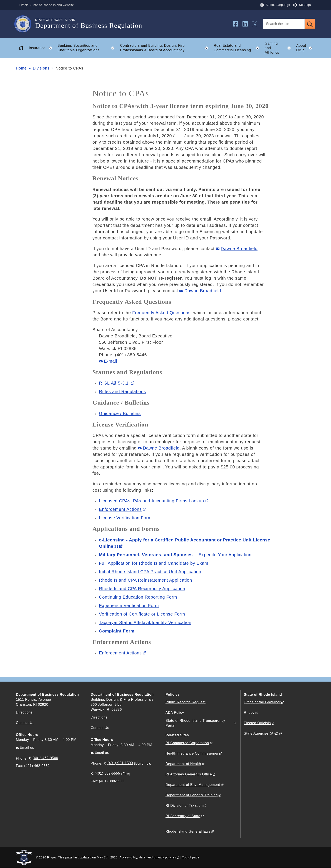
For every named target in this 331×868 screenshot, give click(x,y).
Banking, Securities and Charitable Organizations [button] (87, 48)
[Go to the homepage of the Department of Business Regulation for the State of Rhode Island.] (25, 24)
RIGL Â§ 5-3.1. (114, 383)
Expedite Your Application (175, 555)
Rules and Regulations (122, 392)
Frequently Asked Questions (161, 313)
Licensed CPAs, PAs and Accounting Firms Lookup (151, 501)
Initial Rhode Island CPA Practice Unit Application (150, 572)
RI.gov (249, 713)
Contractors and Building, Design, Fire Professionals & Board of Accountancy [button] (165, 48)
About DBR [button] (306, 48)
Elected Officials (257, 723)
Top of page (191, 857)
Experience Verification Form (129, 606)
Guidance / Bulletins (120, 413)
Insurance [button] (42, 48)
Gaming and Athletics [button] (279, 48)
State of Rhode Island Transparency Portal (195, 723)
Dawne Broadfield (239, 249)
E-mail (111, 361)
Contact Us (25, 723)
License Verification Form (125, 518)
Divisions (41, 68)
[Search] (284, 24)
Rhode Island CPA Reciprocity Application (142, 589)
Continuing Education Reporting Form (138, 597)
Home (21, 68)
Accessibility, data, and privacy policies (148, 857)
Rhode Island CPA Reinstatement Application (145, 580)
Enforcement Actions (120, 509)
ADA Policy (175, 713)
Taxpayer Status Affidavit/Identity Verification (145, 622)
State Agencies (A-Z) (261, 733)
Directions (99, 717)
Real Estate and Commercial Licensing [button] (238, 48)
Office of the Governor (262, 702)
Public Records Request (186, 702)
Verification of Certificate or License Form (142, 614)
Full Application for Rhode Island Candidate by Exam (154, 563)
